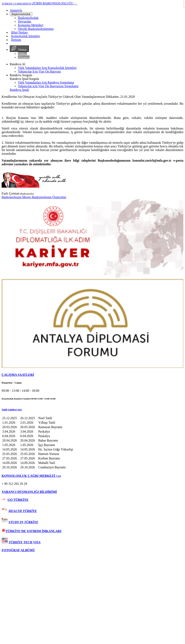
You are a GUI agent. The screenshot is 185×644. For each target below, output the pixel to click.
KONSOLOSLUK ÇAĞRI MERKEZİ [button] (31, 476)
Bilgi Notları (19, 32)
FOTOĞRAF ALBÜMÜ (18, 550)
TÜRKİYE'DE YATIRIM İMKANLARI (32, 531)
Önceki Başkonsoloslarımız (36, 29)
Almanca (24, 57)
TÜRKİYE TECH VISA (24, 542)
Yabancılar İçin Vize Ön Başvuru (39, 71)
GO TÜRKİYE (18, 500)
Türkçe (19, 49)
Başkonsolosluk (21, 14)
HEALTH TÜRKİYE (23, 511)
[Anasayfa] (16, 10)
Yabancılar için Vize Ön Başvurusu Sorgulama (48, 86)
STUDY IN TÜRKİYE (23, 522)
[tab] (92, 375)
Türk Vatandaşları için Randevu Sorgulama (46, 82)
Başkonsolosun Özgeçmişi (49, 197)
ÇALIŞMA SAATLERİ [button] (18, 375)
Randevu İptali (19, 90)
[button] (92, 410)
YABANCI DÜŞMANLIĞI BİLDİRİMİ (29, 492)
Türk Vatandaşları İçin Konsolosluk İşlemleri (47, 68)
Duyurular (25, 21)
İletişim (16, 40)
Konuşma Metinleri (31, 25)
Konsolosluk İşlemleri (26, 36)
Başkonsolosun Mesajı (17, 197)
